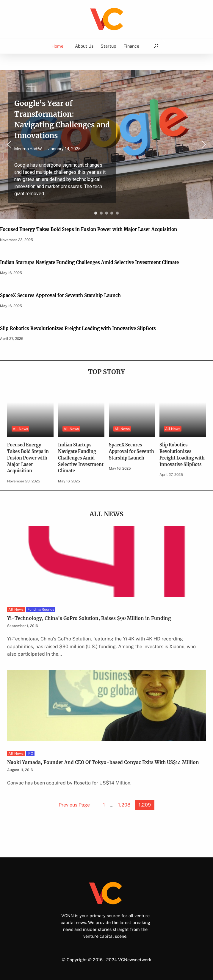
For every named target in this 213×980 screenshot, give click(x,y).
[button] (106, 144)
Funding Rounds (41, 609)
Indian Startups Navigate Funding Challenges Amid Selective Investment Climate (89, 262)
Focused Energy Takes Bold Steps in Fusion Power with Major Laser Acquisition (89, 229)
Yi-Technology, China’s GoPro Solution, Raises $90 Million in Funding (89, 618)
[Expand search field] (156, 46)
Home (57, 46)
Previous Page (74, 805)
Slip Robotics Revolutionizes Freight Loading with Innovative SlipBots (78, 328)
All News (20, 429)
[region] (106, 144)
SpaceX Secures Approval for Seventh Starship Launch (60, 295)
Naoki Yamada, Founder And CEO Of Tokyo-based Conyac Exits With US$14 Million (103, 762)
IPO (30, 754)
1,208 (124, 805)
